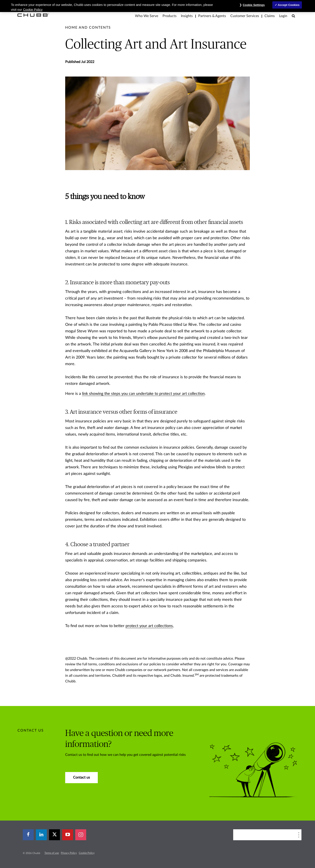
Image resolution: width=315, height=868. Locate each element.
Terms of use (52, 853)
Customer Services (245, 16)
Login (283, 16)
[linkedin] (41, 835)
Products (170, 16)
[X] (54, 835)
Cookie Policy (87, 853)
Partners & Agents (212, 16)
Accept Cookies (289, 5)
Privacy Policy (69, 853)
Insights (187, 16)
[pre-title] (88, 28)
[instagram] (81, 835)
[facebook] (28, 835)
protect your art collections (149, 626)
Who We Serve (147, 16)
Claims (270, 16)
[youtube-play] (68, 835)
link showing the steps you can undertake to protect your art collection (143, 394)
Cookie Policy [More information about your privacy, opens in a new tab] (33, 10)
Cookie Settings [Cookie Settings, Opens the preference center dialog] (254, 5)
